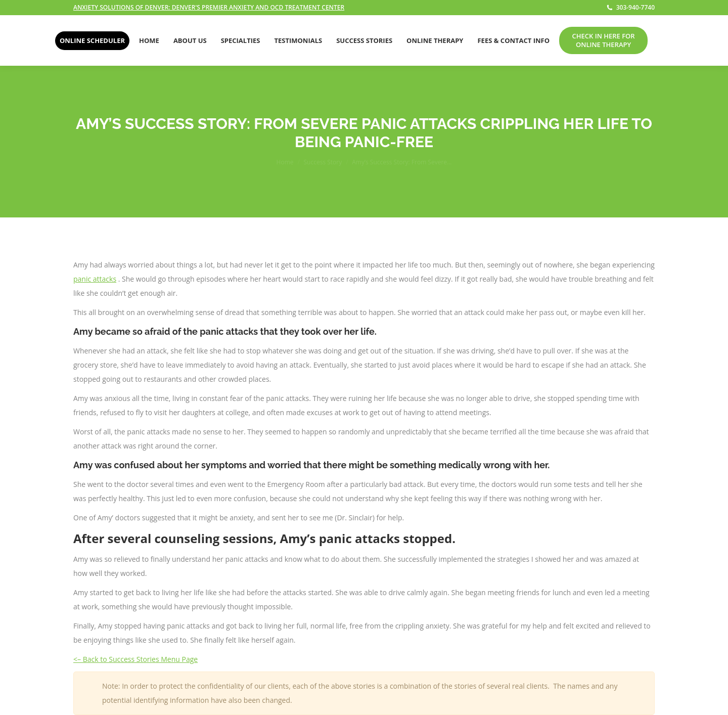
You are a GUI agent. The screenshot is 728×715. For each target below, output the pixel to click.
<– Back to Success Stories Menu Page (135, 659)
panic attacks (95, 279)
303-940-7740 (630, 8)
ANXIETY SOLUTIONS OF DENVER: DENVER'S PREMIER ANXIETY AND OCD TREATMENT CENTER (209, 7)
